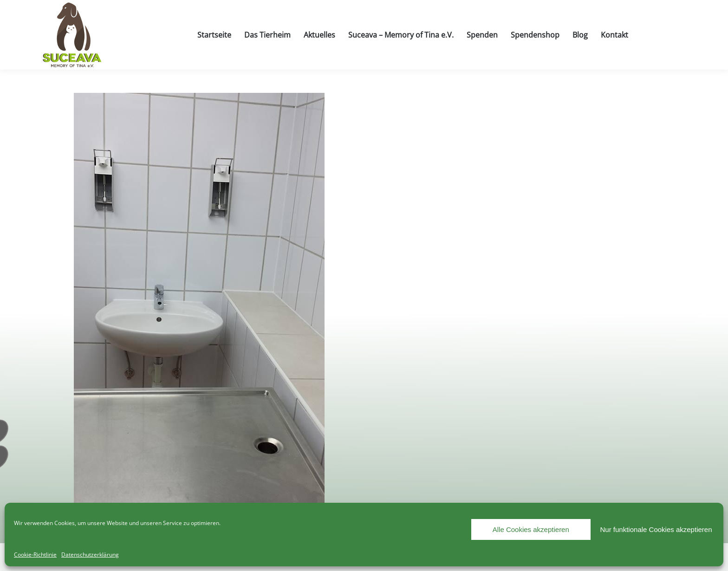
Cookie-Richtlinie (35, 555)
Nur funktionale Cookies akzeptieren (656, 529)
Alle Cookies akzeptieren (531, 529)
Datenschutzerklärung (90, 555)
